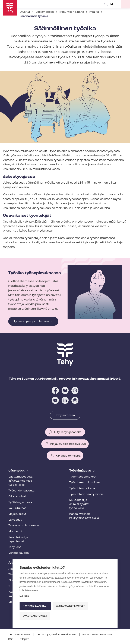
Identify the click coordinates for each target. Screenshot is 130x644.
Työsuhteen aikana (71, 12)
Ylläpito (25, 639)
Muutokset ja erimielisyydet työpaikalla (79, 504)
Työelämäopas (44, 12)
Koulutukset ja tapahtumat (18, 539)
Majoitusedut (17, 514)
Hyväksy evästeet (35, 605)
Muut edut (15, 531)
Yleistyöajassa (13, 156)
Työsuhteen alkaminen (85, 483)
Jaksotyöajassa (14, 183)
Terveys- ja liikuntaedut (24, 526)
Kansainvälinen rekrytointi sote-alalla (84, 516)
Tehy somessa (65, 415)
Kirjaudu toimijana (68, 456)
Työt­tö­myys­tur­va (20, 502)
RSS (11, 639)
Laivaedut (15, 520)
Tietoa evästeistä (19, 635)
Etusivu (25, 12)
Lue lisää (24, 596)
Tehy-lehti (15, 547)
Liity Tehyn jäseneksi (68, 432)
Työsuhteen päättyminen (86, 494)
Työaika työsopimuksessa (31, 321)
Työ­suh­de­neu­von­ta (21, 491)
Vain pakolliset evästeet (70, 606)
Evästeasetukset (35, 616)
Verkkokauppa (19, 553)
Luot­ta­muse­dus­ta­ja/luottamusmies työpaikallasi (21, 481)
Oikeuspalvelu (18, 497)
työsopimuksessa (102, 238)
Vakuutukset (17, 508)
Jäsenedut (17, 471)
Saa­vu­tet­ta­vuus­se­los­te (98, 635)
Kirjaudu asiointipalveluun (68, 444)
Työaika (94, 12)
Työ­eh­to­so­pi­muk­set (83, 477)
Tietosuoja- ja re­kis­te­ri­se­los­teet (56, 635)
